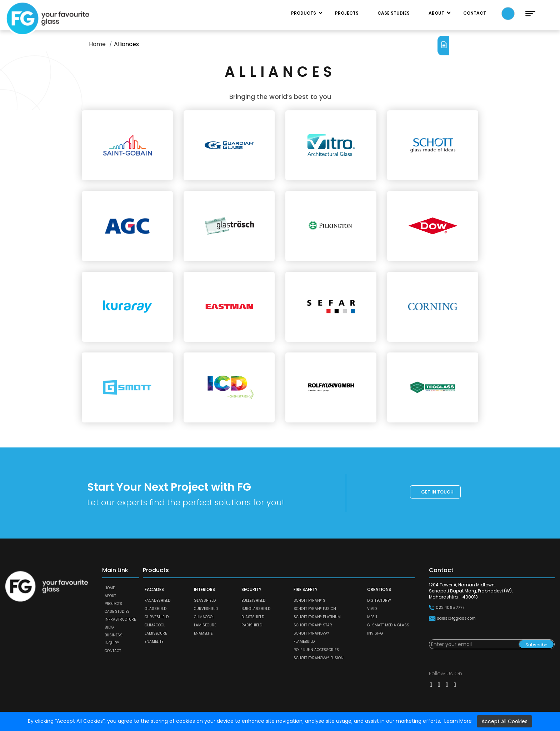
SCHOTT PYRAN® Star (313, 625)
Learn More (458, 721)
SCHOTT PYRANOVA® (311, 633)
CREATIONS (379, 589)
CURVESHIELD (157, 617)
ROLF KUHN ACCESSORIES (316, 650)
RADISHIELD (252, 625)
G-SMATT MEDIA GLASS (388, 625)
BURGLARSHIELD (256, 609)
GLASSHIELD (156, 609)
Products (304, 13)
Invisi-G (375, 633)
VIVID (372, 609)
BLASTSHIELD (253, 617)
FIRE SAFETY (306, 589)
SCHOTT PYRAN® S (309, 600)
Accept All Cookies (504, 721)
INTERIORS (204, 589)
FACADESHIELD (157, 600)
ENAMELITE (154, 642)
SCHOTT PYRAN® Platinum (317, 617)
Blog (109, 627)
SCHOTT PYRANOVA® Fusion (319, 658)
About (436, 13)
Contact (475, 13)
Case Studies (394, 13)
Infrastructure (120, 619)
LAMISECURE (156, 633)
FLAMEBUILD (304, 642)
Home (97, 44)
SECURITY (251, 589)
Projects (347, 13)
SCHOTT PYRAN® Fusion (315, 609)
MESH (372, 617)
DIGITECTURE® (379, 600)
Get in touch (437, 492)
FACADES (154, 589)
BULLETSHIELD (253, 600)
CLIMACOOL (155, 625)
